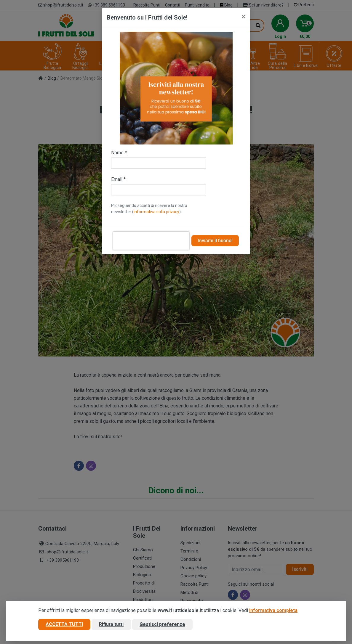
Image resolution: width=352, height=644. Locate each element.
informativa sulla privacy (156, 212)
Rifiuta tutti (111, 624)
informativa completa (273, 610)
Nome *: (119, 153)
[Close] (243, 17)
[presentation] (151, 241)
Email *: (119, 179)
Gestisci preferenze (162, 624)
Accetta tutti (64, 624)
